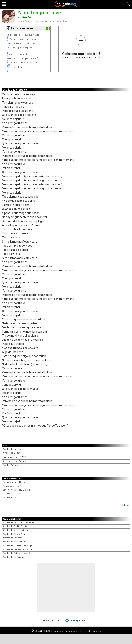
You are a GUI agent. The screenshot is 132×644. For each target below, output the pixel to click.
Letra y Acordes (22, 28)
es (80, 631)
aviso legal (59, 631)
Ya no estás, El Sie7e (12, 486)
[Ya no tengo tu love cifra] (79, 620)
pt (89, 631)
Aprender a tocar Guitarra (15, 461)
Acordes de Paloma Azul (14, 534)
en (85, 631)
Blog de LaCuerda (15, 457)
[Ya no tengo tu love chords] (54, 620)
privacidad (72, 631)
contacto (96, 631)
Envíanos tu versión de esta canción (81, 47)
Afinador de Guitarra (12, 453)
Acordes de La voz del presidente (18, 522)
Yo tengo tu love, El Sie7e (14, 482)
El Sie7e (24, 17)
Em (8, 41)
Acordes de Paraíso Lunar (15, 542)
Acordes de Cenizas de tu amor (17, 549)
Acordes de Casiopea (12, 538)
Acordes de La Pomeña (13, 557)
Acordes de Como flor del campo (17, 546)
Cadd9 (10, 46)
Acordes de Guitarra (12, 449)
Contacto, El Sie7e (11, 498)
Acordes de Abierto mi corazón (17, 553)
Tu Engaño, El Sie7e (12, 494)
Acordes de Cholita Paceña (15, 526)
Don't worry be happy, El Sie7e (16, 490)
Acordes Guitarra (11, 465)
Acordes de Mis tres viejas (15, 530)
